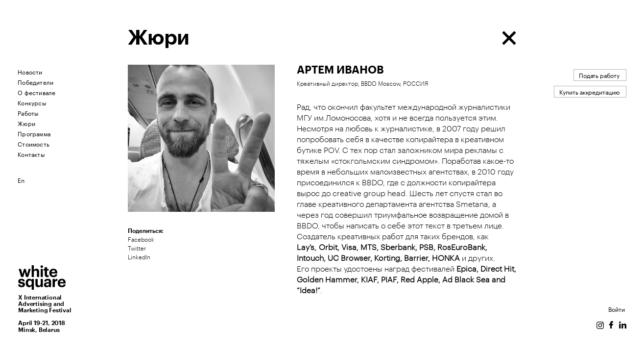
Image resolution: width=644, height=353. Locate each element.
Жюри (26, 123)
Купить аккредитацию (589, 91)
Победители (36, 82)
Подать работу (599, 75)
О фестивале (36, 92)
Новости (30, 71)
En (21, 180)
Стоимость (34, 143)
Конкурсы (32, 102)
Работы (28, 113)
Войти (617, 309)
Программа (34, 133)
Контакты (31, 154)
